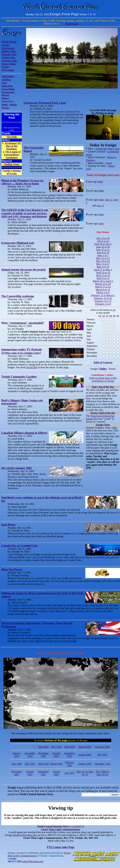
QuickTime (32, 367)
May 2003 (56, 747)
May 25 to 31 (103, 258)
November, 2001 (17, 773)
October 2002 (56, 755)
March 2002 (56, 764)
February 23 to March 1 (103, 295)
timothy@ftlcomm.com (25, 835)
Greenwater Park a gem (107, 149)
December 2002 (30, 755)
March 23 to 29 (103, 284)
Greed (109, 163)
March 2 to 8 (103, 292)
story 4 (100, 206)
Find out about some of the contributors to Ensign (103, 379)
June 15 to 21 (103, 250)
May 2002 (30, 764)
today (100, 182)
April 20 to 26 (103, 272)
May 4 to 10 (103, 267)
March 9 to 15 (103, 290)
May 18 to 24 (103, 261)
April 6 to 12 (103, 278)
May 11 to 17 (103, 264)
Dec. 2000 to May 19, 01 (102, 773)
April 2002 (43, 764)
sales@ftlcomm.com (33, 861)
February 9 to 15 (103, 301)
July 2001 (70, 773)
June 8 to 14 (103, 252)
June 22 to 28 (103, 247)
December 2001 (103, 764)
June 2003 (43, 747)
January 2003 (17, 755)
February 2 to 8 (103, 304)
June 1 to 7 (103, 255)
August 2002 (85, 755)
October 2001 (30, 773)
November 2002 (43, 755)
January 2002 (85, 764)
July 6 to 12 (103, 241)
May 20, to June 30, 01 (85, 773)
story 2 (109, 200)
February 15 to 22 (103, 298)
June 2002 (17, 764)
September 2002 (69, 755)
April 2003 (69, 747)
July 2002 (102, 755)
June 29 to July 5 (103, 244)
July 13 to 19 (103, 238)
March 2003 (85, 747)
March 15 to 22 (103, 287)
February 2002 (69, 764)
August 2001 (56, 773)
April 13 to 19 (103, 275)
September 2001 (43, 773)
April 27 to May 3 (103, 270)
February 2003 (103, 747)
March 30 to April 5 (103, 281)
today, (101, 200)
